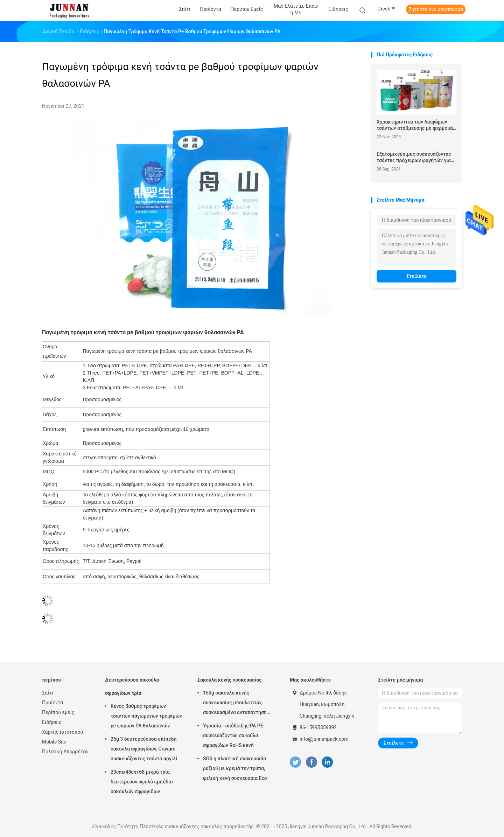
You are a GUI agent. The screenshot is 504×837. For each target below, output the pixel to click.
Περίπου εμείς (58, 712)
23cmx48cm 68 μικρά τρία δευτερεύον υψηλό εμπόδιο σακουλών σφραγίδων (142, 782)
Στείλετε (416, 276)
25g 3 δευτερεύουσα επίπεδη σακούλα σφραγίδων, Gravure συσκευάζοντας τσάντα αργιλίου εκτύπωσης (147, 750)
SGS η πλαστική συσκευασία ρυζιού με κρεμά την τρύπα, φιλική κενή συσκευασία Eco (235, 768)
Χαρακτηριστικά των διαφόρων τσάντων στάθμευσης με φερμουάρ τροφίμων (416, 125)
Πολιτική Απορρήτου (65, 752)
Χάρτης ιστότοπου (62, 732)
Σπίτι (48, 693)
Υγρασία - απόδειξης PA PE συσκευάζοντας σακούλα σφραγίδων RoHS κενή (233, 735)
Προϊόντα (52, 703)
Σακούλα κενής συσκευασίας (229, 680)
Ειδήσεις (52, 722)
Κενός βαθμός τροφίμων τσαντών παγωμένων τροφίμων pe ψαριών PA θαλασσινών (146, 716)
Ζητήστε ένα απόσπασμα (436, 9)
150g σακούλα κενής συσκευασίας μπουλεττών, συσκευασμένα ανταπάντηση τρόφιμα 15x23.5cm (235, 704)
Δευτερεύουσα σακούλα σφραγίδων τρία (132, 686)
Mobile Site (54, 742)
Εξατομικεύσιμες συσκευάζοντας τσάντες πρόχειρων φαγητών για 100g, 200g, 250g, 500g (414, 157)
